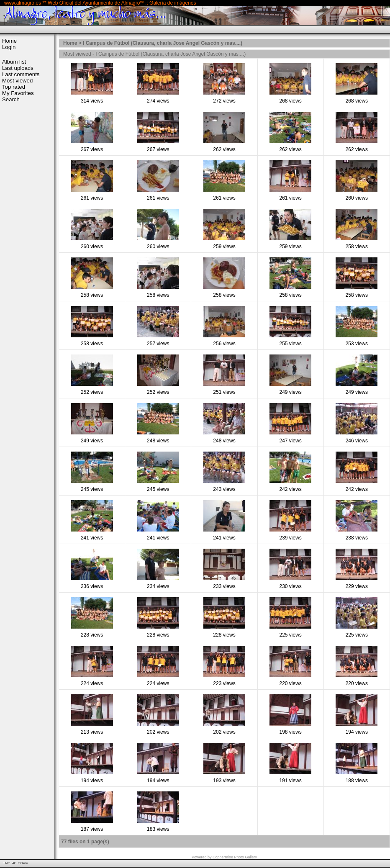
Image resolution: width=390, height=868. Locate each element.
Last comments (21, 74)
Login (9, 47)
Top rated (14, 87)
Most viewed (17, 81)
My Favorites (18, 93)
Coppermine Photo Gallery (235, 857)
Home (9, 41)
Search (11, 99)
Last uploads (18, 68)
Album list (14, 62)
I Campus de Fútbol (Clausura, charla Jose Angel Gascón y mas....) (163, 43)
